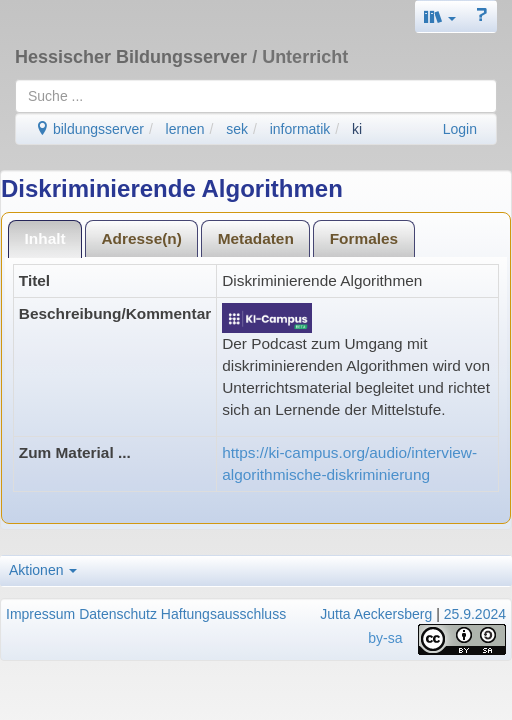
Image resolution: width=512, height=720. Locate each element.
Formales (364, 238)
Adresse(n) (141, 238)
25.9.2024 (475, 614)
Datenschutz (118, 614)
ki (357, 129)
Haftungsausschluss (223, 614)
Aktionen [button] (43, 570)
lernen (185, 129)
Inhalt (45, 238)
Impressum (40, 614)
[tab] (45, 238)
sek (237, 129)
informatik (300, 129)
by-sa (385, 638)
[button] (440, 16)
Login (460, 129)
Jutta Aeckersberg (376, 614)
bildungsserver (89, 129)
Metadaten (256, 238)
